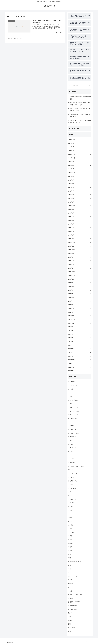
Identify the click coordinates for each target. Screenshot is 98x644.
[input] (80, 85)
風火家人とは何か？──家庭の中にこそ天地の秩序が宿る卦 (79, 110)
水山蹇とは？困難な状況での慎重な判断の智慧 (80, 98)
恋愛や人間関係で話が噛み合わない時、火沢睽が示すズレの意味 (80, 104)
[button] (90, 85)
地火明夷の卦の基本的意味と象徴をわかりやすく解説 (80, 116)
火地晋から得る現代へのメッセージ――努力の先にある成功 (80, 122)
